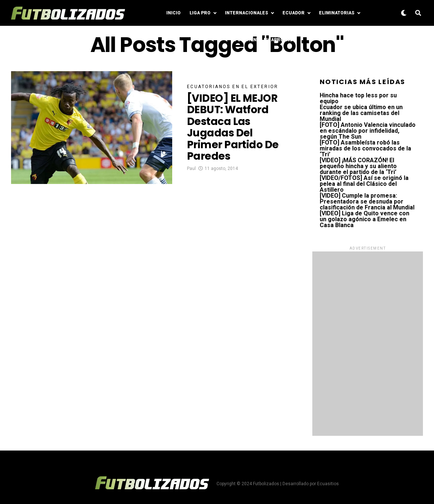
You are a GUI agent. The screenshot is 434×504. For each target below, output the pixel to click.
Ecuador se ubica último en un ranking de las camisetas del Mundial (361, 113)
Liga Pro (200, 13)
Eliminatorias (337, 13)
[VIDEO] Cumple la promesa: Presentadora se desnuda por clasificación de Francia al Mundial (367, 201)
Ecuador (294, 13)
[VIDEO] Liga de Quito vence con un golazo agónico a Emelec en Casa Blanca (364, 219)
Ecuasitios (328, 484)
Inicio (173, 13)
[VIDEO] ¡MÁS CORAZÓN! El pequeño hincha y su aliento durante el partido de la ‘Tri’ (358, 166)
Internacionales (246, 13)
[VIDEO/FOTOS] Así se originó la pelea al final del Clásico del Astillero (364, 184)
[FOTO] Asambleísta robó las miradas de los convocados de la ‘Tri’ (365, 148)
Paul (191, 168)
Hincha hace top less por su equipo (358, 98)
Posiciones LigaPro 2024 (265, 40)
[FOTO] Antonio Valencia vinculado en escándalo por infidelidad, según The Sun (368, 131)
